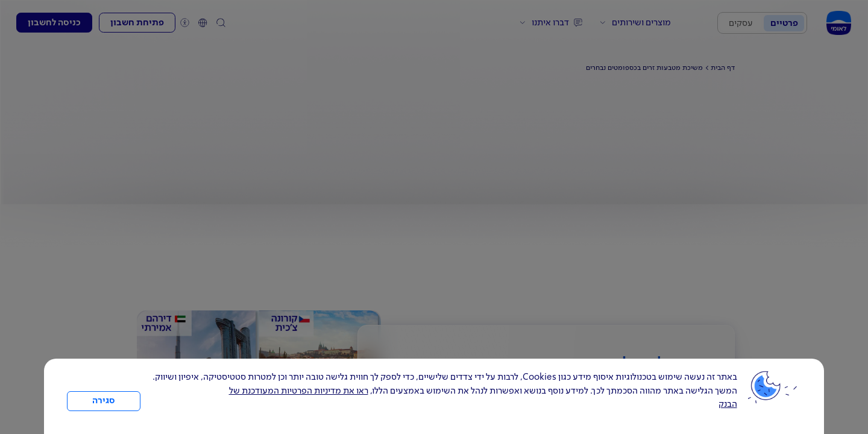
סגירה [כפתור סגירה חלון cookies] (104, 401)
